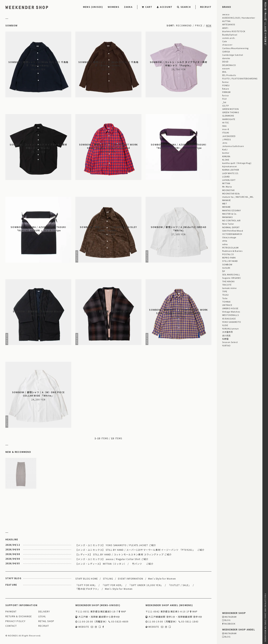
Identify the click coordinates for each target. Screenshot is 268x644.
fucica (225, 95)
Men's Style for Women (162, 579)
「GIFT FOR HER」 (113, 585)
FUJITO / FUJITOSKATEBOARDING (240, 78)
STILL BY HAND (230, 261)
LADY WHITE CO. (231, 173)
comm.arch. (229, 38)
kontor (226, 153)
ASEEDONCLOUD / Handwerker (239, 18)
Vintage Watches (231, 312)
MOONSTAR (228, 190)
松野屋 (225, 339)
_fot (224, 102)
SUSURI (226, 268)
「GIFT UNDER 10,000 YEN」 (146, 585)
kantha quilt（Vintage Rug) (237, 163)
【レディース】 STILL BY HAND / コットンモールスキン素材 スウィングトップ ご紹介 (124, 554)
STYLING (108, 579)
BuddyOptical (230, 35)
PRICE (199, 25)
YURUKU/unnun (230, 329)
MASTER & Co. (230, 214)
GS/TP (226, 106)
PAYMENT (11, 612)
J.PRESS (227, 139)
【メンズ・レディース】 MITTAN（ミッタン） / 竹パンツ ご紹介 (114, 564)
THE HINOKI (228, 281)
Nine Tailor (228, 224)
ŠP (224, 271)
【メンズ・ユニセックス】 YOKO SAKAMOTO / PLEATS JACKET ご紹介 (116, 545)
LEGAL (42, 616)
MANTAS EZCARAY (232, 210)
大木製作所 (228, 332)
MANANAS (228, 217)
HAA (224, 126)
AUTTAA (226, 21)
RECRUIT (206, 7)
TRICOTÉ (227, 285)
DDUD (225, 62)
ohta (225, 241)
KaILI (225, 149)
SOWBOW (227, 264)
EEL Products (229, 75)
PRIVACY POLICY (16, 621)
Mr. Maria (227, 187)
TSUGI (225, 295)
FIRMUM (226, 92)
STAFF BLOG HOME (87, 579)
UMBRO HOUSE (230, 308)
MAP (122, 612)
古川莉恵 (226, 335)
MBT (225, 203)
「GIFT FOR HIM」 (86, 585)
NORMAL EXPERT (231, 227)
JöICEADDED (229, 136)
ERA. (225, 72)
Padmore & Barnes (232, 251)
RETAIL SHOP (46, 621)
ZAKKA (128, 7)
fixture (226, 89)
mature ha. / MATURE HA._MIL (238, 197)
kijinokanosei (230, 166)
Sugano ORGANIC (232, 278)
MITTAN (226, 183)
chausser (227, 45)
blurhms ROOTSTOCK (234, 31)
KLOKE (226, 160)
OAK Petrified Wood (233, 231)
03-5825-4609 (118, 622)
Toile (225, 298)
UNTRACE (227, 305)
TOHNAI (226, 302)
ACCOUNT (165, 7)
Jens (225, 143)
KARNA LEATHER (231, 170)
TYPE (225, 291)
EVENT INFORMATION (131, 579)
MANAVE (226, 200)
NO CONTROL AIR (231, 220)
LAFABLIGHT (229, 180)
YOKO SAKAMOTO (232, 322)
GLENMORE (228, 116)
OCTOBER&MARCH (232, 234)
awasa (226, 14)
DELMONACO (229, 65)
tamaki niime (229, 288)
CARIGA (226, 51)
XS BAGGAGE (229, 318)
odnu (225, 244)
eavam (226, 68)
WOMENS (114, 7)
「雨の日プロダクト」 (88, 589)
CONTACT (11, 626)
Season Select (230, 342)
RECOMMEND (184, 25)
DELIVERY (44, 612)
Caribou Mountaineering (235, 48)
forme (225, 82)
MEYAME (226, 207)
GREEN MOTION (230, 109)
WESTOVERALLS (230, 315)
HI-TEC (226, 122)
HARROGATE (229, 119)
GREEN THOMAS (231, 112)
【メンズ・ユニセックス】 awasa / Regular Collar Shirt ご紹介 (112, 559)
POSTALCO (228, 254)
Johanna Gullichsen (233, 146)
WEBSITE (82, 627)
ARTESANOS (229, 24)
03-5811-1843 (189, 622)
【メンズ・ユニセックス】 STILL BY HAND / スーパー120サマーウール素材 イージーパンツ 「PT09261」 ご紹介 (140, 550)
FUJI (224, 99)
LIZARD (226, 177)
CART (147, 7)
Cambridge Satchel (233, 55)
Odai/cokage (229, 237)
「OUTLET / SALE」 (179, 585)
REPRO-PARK (229, 258)
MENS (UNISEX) (93, 7)
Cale (225, 41)
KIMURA (226, 156)
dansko (226, 58)
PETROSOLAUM (230, 247)
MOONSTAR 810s (231, 193)
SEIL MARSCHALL (231, 274)
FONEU (226, 85)
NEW (209, 25)
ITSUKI (226, 132)
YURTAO (226, 345)
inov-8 (226, 129)
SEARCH (184, 7)
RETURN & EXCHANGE (19, 616)
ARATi (225, 28)
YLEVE (225, 325)
